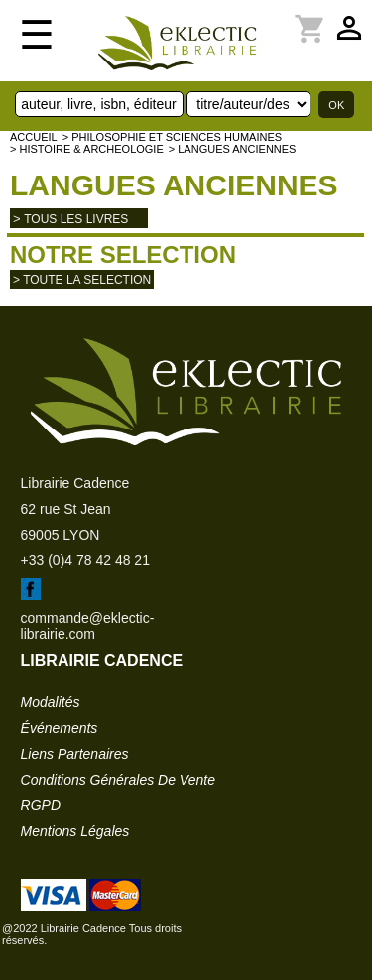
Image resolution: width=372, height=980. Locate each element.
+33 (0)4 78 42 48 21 (85, 560)
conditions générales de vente (118, 780)
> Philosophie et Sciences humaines (172, 137)
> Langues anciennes (233, 149)
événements (60, 728)
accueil (34, 137)
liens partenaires (75, 754)
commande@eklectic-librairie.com (88, 626)
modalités (51, 702)
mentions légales (75, 831)
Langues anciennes (174, 185)
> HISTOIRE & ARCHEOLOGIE (87, 149)
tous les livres (76, 219)
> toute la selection (82, 280)
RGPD (41, 805)
